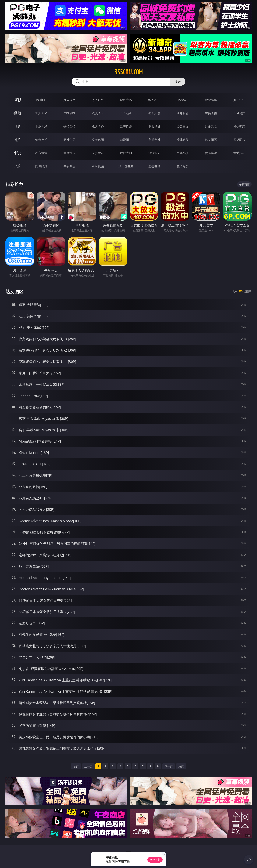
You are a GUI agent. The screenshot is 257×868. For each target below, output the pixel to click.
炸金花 (183, 100)
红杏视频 (154, 166)
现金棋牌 (211, 100)
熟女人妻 (154, 113)
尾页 (181, 766)
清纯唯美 (183, 140)
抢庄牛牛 (239, 100)
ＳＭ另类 (239, 113)
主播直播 (211, 113)
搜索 (178, 82)
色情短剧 (183, 166)
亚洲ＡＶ (41, 113)
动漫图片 (126, 140)
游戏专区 (126, 100)
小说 (17, 153)
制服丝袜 (154, 126)
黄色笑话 (211, 153)
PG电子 (41, 100)
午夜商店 (69, 166)
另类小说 (183, 153)
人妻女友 (98, 153)
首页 (76, 766)
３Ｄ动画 (126, 113)
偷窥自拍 (41, 140)
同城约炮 (41, 166)
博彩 (17, 100)
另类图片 (239, 140)
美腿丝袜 (154, 140)
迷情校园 (154, 153)
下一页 (169, 766)
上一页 (88, 766)
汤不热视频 (126, 166)
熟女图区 (211, 140)
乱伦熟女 (211, 126)
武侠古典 (126, 153)
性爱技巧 (239, 153)
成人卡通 (98, 126)
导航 (17, 166)
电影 (17, 126)
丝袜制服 (183, 113)
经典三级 (183, 126)
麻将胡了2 (154, 100)
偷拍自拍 (69, 126)
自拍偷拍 (69, 113)
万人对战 (98, 100)
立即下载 (155, 860)
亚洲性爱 (41, 126)
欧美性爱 (126, 126)
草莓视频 (98, 166)
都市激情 (41, 153)
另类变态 (239, 126)
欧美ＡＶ (98, 113)
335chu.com (128, 72)
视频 (17, 113)
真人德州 (69, 100)
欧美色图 (98, 140)
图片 (17, 140)
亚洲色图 (69, 140)
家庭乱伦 (69, 153)
